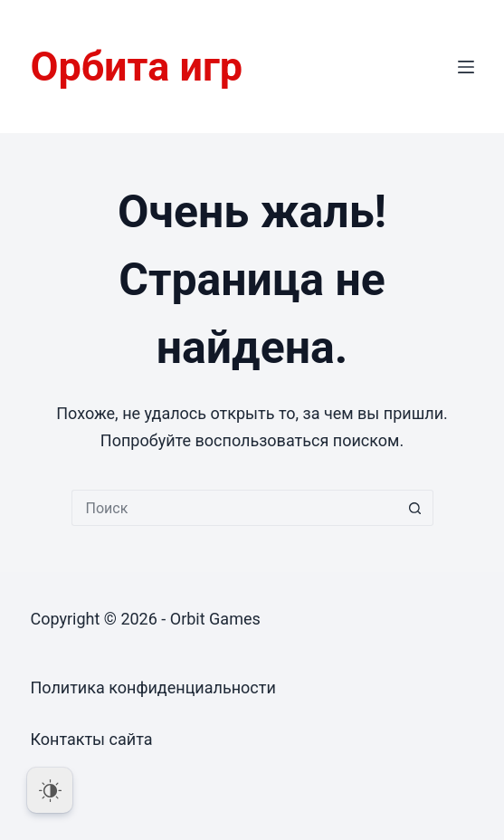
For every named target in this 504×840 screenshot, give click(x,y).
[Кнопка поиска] (415, 508)
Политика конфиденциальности (152, 687)
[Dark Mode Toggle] (50, 790)
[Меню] (466, 67)
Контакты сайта (91, 739)
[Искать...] (234, 508)
